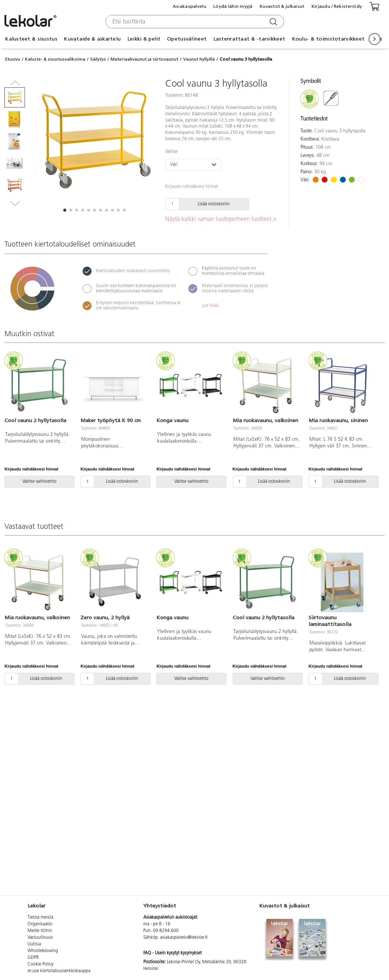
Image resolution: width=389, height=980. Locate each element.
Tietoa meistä (40, 918)
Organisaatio (40, 924)
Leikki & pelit (144, 39)
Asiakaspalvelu (189, 6)
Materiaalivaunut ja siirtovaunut (144, 59)
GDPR (33, 958)
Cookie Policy (40, 964)
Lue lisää (210, 306)
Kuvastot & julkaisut (282, 6)
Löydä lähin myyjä (233, 6)
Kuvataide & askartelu (92, 39)
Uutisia (34, 944)
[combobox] (194, 22)
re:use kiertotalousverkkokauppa (59, 971)
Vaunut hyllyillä (199, 59)
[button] (65, 210)
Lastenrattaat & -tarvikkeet (249, 39)
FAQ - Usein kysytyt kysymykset (173, 953)
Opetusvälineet (187, 39)
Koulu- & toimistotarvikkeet (328, 39)
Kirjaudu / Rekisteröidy (337, 6)
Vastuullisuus (40, 938)
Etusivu (13, 59)
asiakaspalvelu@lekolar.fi (184, 938)
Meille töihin (40, 931)
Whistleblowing (43, 951)
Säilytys (98, 59)
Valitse (171, 152)
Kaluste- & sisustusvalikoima (55, 59)
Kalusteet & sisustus (31, 39)
